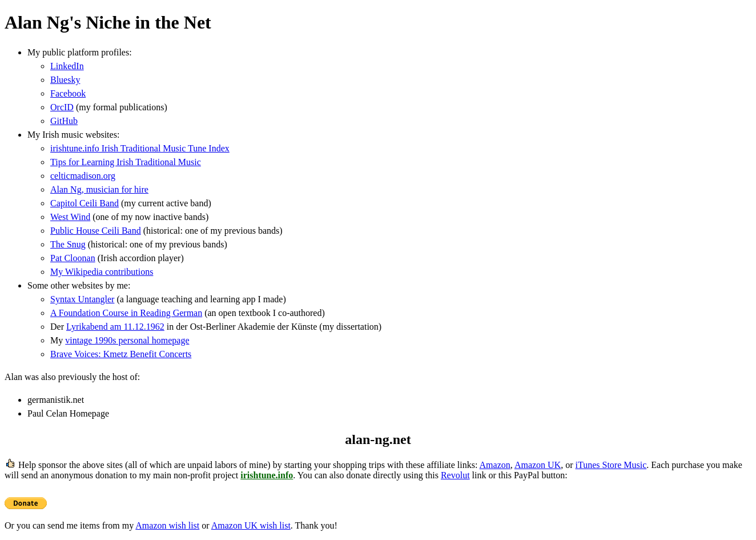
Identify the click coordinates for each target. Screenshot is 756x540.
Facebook (68, 93)
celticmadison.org (83, 176)
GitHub (64, 121)
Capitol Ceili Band (85, 203)
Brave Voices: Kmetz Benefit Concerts (121, 354)
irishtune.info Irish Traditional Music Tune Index (140, 148)
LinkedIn (67, 66)
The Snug (68, 244)
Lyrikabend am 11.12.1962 (115, 327)
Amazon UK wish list (251, 525)
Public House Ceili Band (96, 231)
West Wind (70, 217)
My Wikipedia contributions (102, 272)
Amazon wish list (167, 525)
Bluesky (65, 80)
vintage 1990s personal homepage (127, 340)
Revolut (455, 475)
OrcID (62, 107)
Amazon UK (538, 465)
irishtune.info (267, 475)
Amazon (495, 465)
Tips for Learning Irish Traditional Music (126, 162)
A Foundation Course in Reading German (126, 313)
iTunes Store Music (611, 465)
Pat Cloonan (73, 258)
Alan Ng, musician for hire (99, 189)
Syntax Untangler (82, 299)
